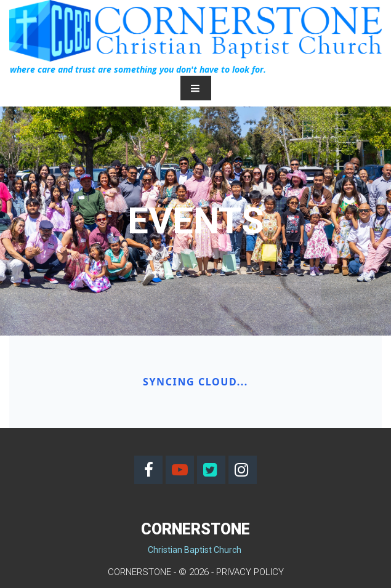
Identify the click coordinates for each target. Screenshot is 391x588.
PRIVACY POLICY (250, 572)
